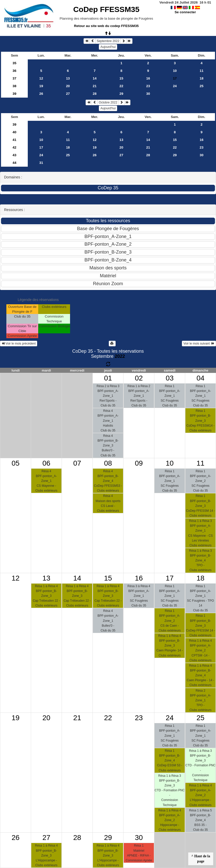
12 (41, 78)
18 (202, 78)
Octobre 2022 (108, 102)
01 (108, 378)
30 (148, 94)
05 (15, 463)
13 (68, 78)
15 (121, 78)
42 (14, 147)
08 (108, 463)
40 (14, 132)
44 (14, 163)
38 (14, 86)
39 (14, 94)
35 (14, 63)
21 (95, 86)
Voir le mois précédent (19, 344)
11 (202, 71)
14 (95, 78)
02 (139, 378)
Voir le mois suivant (199, 344)
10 (175, 71)
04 (200, 378)
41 (14, 140)
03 (170, 378)
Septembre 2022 (108, 41)
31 (41, 163)
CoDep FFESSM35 (106, 9)
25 (202, 86)
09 (139, 463)
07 (77, 463)
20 (68, 86)
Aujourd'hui (108, 47)
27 (68, 94)
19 (41, 86)
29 (121, 94)
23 (148, 86)
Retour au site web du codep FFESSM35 (106, 26)
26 (41, 94)
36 (14, 71)
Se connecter (185, 12)
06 (46, 463)
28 (95, 94)
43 (14, 155)
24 (175, 86)
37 (14, 78)
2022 (120, 356)
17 (41, 147)
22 (121, 86)
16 (148, 78)
